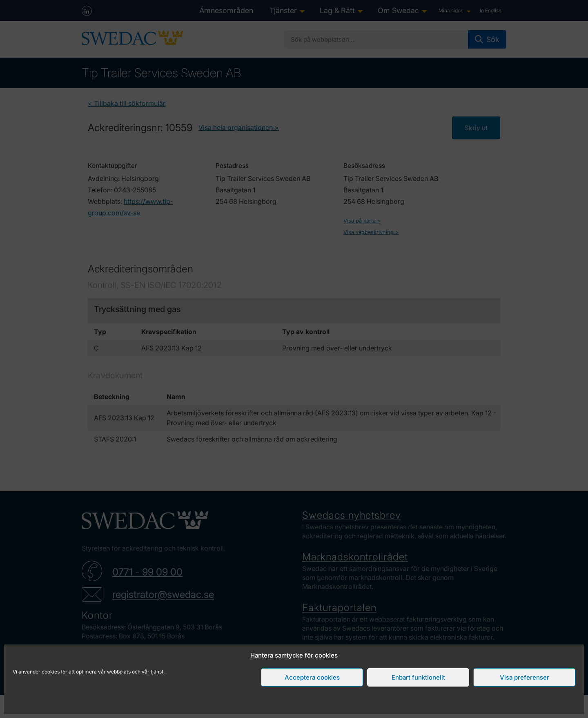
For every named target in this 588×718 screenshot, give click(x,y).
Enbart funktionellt (418, 677)
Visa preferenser (525, 677)
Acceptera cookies (312, 677)
